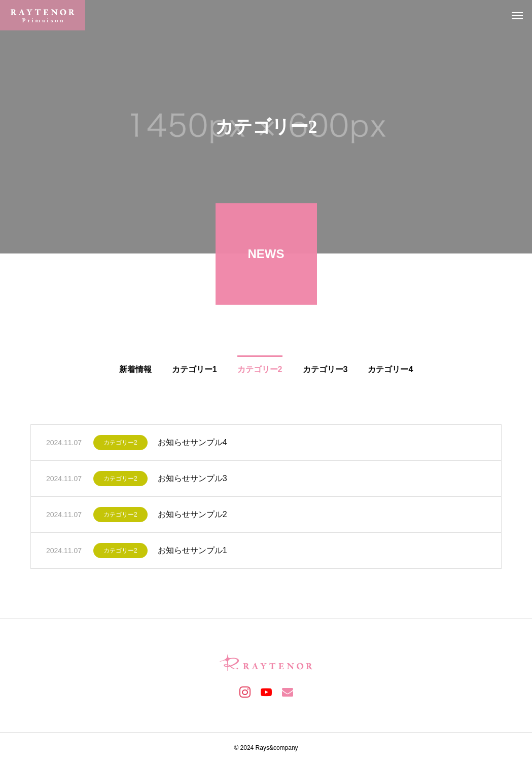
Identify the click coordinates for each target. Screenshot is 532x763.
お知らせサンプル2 (192, 517)
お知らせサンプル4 (192, 445)
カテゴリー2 (120, 446)
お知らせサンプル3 (192, 481)
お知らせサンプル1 (192, 553)
